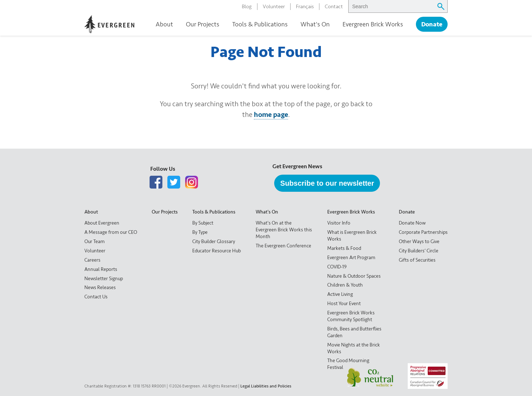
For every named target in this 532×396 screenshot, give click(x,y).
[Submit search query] (441, 6)
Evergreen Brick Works (373, 24)
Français (305, 7)
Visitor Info (339, 223)
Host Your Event (344, 304)
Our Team (95, 241)
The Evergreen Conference (283, 246)
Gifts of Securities (417, 260)
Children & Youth (345, 285)
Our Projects (203, 24)
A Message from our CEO (111, 232)
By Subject (203, 223)
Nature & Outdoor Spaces (354, 276)
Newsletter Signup (104, 279)
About (164, 24)
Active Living (340, 294)
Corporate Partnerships (423, 232)
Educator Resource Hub (217, 251)
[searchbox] (391, 6)
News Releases (100, 287)
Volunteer (274, 7)
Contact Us (96, 297)
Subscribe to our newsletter (327, 183)
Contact (334, 7)
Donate (432, 24)
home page (271, 115)
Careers (92, 260)
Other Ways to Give (419, 241)
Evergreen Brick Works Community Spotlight (351, 316)
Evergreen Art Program (351, 258)
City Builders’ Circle (419, 251)
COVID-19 (337, 267)
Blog (247, 7)
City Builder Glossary (214, 241)
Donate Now (412, 223)
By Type (200, 232)
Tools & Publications (260, 24)
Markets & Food (344, 248)
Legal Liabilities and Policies (266, 386)
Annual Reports (101, 269)
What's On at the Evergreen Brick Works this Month (284, 230)
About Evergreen (102, 223)
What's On (315, 24)
